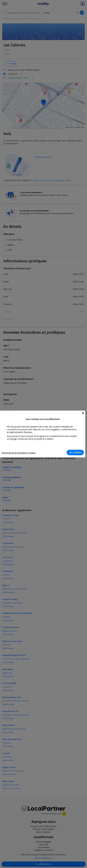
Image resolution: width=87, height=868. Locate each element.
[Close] (83, 413)
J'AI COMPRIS (75, 452)
